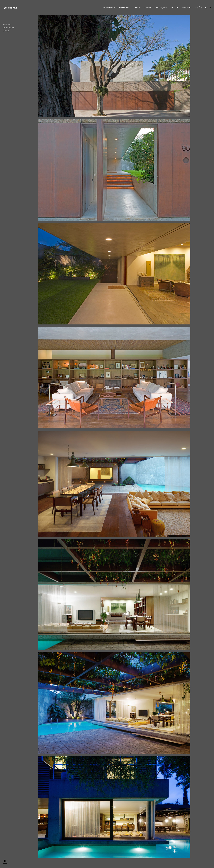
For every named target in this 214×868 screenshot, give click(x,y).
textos (175, 8)
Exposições (161, 8)
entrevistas (9, 28)
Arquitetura (109, 8)
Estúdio (199, 8)
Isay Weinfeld (10, 9)
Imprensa (187, 8)
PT (206, 8)
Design (137, 8)
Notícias (7, 25)
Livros (6, 31)
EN (210, 8)
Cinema (148, 8)
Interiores (124, 8)
